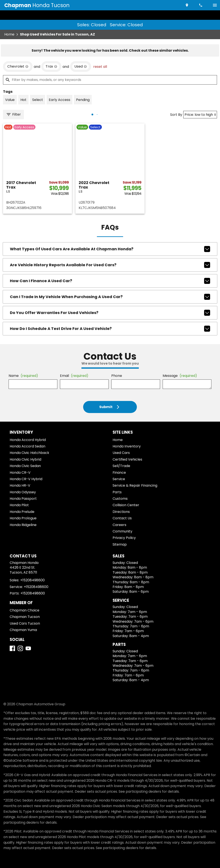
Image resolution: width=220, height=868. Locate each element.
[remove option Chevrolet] (18, 67)
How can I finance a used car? (110, 281)
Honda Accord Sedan (27, 446)
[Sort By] (200, 115)
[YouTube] (28, 648)
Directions (121, 512)
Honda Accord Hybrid (28, 440)
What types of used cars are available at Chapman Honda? (110, 249)
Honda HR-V (20, 485)
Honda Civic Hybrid (25, 459)
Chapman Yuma (23, 630)
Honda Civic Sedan (25, 466)
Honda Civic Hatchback (29, 453)
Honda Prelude (22, 512)
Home (9, 34)
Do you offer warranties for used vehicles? (110, 313)
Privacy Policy (124, 538)
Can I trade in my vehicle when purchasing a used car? (110, 297)
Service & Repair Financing (135, 485)
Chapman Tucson (25, 617)
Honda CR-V (20, 473)
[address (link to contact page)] (187, 5)
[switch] (215, 5)
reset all (100, 67)
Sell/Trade (121, 466)
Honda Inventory (127, 446)
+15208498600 (32, 580)
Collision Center (126, 505)
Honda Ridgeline (23, 525)
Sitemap (120, 544)
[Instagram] (20, 648)
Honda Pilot (19, 505)
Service (119, 479)
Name (23, 376)
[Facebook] (12, 648)
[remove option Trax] (51, 67)
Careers (119, 525)
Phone (117, 376)
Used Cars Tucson (25, 623)
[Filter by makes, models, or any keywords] (110, 80)
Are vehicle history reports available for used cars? (110, 265)
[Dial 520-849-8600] (201, 5)
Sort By (176, 115)
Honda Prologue (23, 518)
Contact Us (122, 518)
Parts (117, 492)
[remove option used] (81, 67)
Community (122, 531)
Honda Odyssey (23, 492)
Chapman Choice (24, 610)
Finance (119, 473)
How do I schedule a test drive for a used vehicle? (110, 329)
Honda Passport (23, 499)
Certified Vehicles (127, 459)
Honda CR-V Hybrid (26, 479)
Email (74, 376)
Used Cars (121, 453)
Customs (120, 499)
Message (180, 376)
